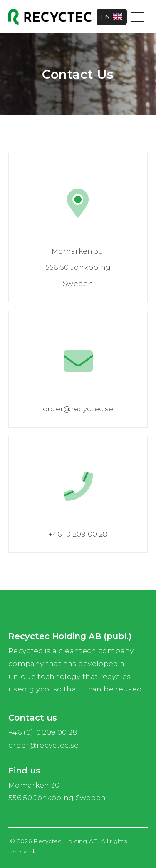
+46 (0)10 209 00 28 (43, 732)
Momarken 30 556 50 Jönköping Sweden (57, 792)
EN (112, 17)
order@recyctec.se (44, 745)
